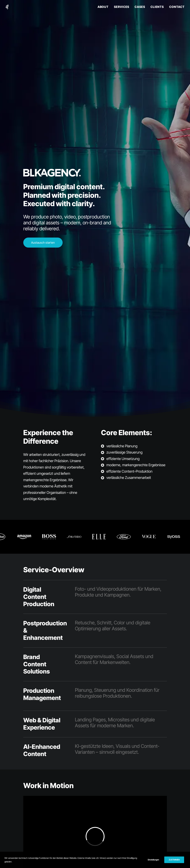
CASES (140, 7)
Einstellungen (153, 860)
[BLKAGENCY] (7, 7)
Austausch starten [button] (43, 243)
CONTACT (177, 7)
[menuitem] (104, 7)
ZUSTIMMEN (174, 860)
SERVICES (122, 7)
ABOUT (103, 7)
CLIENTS (157, 7)
